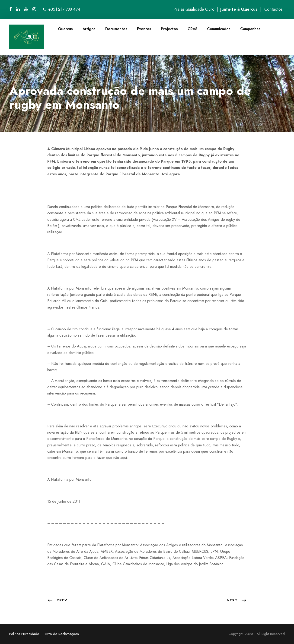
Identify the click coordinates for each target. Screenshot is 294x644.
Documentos (116, 29)
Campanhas (250, 29)
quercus (16, 80)
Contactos (273, 9)
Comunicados (219, 29)
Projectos (169, 29)
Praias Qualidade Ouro (194, 9)
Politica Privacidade (24, 634)
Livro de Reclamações (62, 634)
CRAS (192, 29)
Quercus (65, 29)
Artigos (89, 29)
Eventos (144, 29)
